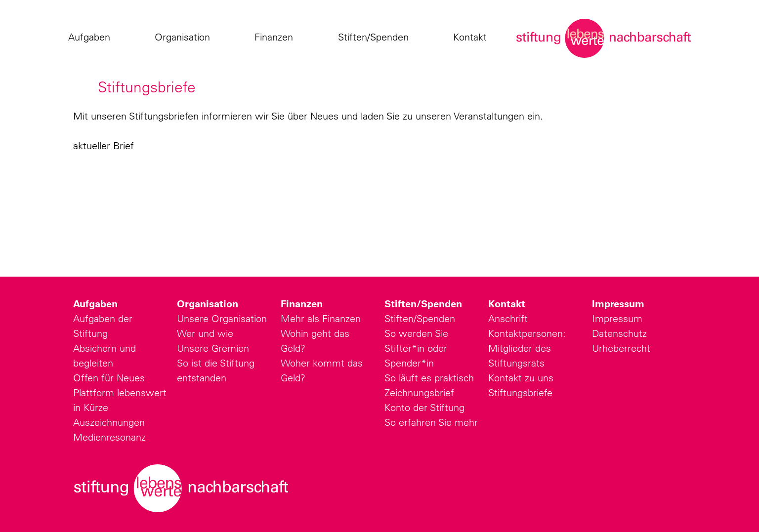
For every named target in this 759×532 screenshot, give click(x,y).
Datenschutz (619, 333)
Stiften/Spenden (376, 37)
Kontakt (472, 37)
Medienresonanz (109, 437)
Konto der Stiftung (424, 407)
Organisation (185, 37)
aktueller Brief (104, 145)
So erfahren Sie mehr (431, 422)
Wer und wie (205, 333)
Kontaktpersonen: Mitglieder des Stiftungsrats (527, 348)
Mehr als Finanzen (321, 318)
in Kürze (91, 407)
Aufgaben (92, 37)
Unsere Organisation (222, 318)
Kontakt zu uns (521, 378)
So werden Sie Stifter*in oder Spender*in (416, 348)
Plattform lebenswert (120, 392)
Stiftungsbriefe (520, 392)
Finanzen (276, 37)
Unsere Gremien (213, 348)
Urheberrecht (621, 348)
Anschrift (508, 318)
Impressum (618, 304)
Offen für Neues (109, 378)
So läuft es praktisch (429, 378)
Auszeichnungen (109, 422)
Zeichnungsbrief (419, 392)
